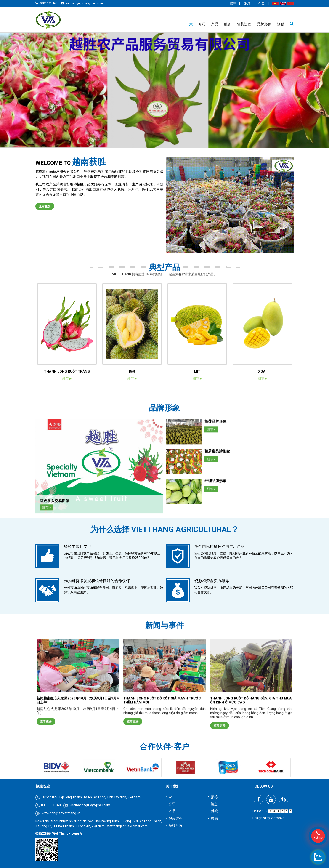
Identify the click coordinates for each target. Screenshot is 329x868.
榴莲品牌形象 (215, 526)
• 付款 (213, 811)
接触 (281, 24)
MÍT (197, 500)
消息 (247, 3)
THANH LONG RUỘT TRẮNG (67, 500)
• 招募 (213, 797)
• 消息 (213, 804)
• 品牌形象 (174, 825)
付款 (262, 3)
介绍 (202, 24)
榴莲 (132, 500)
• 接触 (213, 818)
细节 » (47, 612)
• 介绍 (171, 804)
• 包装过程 (174, 818)
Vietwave (277, 818)
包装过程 (244, 24)
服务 (228, 24)
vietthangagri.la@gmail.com (84, 3)
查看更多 (45, 206)
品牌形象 (264, 24)
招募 (233, 3)
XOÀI (262, 500)
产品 (215, 24)
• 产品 (171, 811)
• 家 (169, 797)
